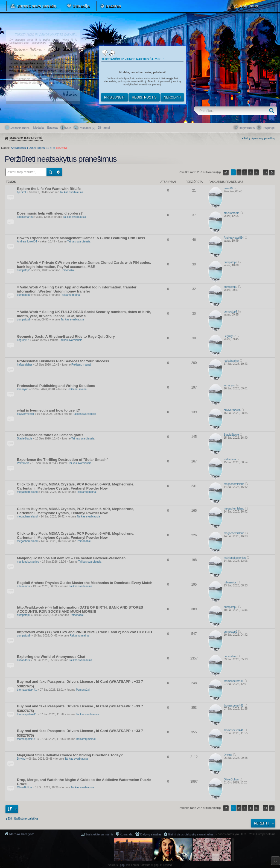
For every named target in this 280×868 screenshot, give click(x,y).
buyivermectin (25, 414)
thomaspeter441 (27, 690)
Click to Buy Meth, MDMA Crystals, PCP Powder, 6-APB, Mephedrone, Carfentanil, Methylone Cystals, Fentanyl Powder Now (76, 486)
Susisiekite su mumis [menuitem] (99, 834)
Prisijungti (114, 97)
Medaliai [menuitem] (39, 128)
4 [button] (250, 172)
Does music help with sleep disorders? (50, 213)
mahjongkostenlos (28, 562)
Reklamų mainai (71, 295)
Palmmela (23, 463)
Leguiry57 (23, 340)
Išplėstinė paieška (58, 172)
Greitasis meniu (20, 128)
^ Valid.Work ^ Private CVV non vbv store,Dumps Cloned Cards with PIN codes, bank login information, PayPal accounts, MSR (84, 265)
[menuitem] (104, 128)
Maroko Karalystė (22, 834)
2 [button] (239, 172)
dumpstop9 (24, 270)
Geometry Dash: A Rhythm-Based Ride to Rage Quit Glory (66, 336)
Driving (21, 759)
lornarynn (23, 389)
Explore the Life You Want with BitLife (49, 189)
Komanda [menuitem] (126, 834)
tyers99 (21, 192)
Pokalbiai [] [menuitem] (87, 128)
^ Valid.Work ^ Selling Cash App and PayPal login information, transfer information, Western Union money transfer (77, 289)
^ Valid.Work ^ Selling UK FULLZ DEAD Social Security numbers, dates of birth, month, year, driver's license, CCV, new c (84, 314)
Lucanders (23, 660)
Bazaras (113, 6)
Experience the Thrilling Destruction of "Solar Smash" (63, 460)
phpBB (124, 865)
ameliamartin (25, 217)
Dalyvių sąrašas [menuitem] (151, 834)
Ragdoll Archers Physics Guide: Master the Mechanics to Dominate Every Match (85, 583)
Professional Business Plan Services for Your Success (63, 361)
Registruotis (144, 97)
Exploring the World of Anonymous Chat (51, 657)
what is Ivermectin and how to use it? (48, 410)
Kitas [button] (272, 173)
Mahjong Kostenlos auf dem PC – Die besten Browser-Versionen (71, 558)
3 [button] (245, 172)
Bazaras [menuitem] (52, 128)
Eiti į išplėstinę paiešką (259, 138)
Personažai (68, 270)
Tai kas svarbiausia (71, 192)
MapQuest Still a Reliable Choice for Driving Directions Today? (70, 755)
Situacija (81, 6)
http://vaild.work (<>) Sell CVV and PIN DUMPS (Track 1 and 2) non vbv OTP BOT (85, 632)
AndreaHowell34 (27, 241)
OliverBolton (24, 787)
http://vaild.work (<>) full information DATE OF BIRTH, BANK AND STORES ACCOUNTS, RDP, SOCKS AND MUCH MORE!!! (80, 609)
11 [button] (266, 172)
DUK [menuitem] (68, 128)
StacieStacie (25, 439)
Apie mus (249, 6)
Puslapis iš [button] (226, 173)
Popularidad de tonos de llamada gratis (50, 435)
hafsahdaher (25, 365)
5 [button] (256, 172)
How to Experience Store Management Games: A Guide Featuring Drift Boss (81, 238)
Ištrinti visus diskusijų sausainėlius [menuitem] (191, 834)
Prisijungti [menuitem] (268, 128)
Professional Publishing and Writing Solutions (56, 386)
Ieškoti (273, 111)
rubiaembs (23, 586)
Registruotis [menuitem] (247, 128)
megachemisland (27, 492)
